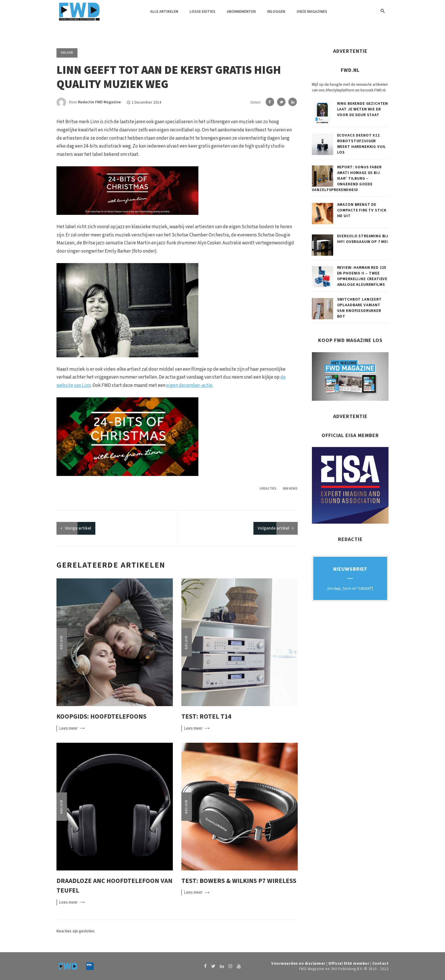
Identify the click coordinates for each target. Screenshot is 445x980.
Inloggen (276, 12)
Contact (381, 963)
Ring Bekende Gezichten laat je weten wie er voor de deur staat (363, 109)
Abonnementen (241, 12)
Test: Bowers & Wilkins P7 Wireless (239, 881)
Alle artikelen (164, 12)
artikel (78, 528)
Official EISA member (349, 963)
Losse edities (202, 12)
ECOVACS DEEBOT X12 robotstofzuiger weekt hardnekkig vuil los (362, 144)
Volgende (273, 528)
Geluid (67, 53)
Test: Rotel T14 (206, 716)
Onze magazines (312, 12)
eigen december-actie (189, 385)
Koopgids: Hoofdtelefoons (101, 716)
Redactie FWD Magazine (99, 102)
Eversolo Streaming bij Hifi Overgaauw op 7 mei (363, 239)
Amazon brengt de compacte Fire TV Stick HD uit (362, 210)
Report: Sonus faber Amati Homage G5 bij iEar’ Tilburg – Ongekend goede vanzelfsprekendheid (347, 179)
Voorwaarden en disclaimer (298, 963)
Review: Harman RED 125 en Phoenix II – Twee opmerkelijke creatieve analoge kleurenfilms (362, 276)
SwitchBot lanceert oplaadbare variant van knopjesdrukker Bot (359, 308)
